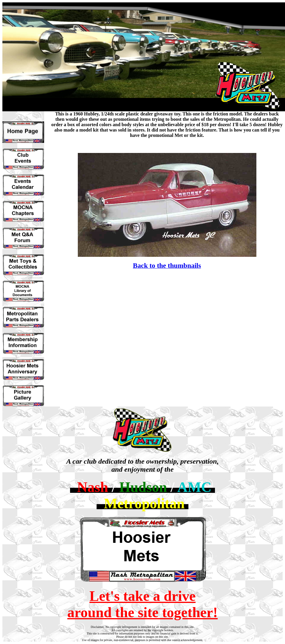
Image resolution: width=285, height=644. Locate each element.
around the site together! (142, 612)
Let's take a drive (142, 596)
